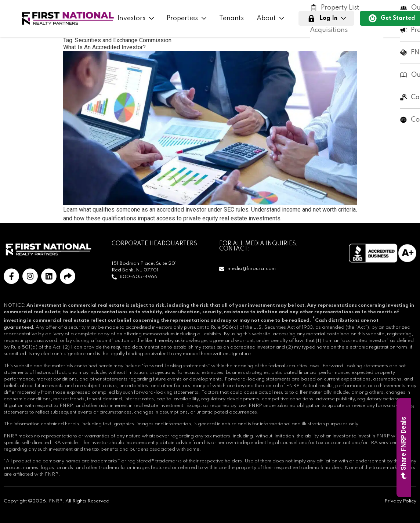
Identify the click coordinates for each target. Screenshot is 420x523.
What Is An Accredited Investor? (104, 47)
